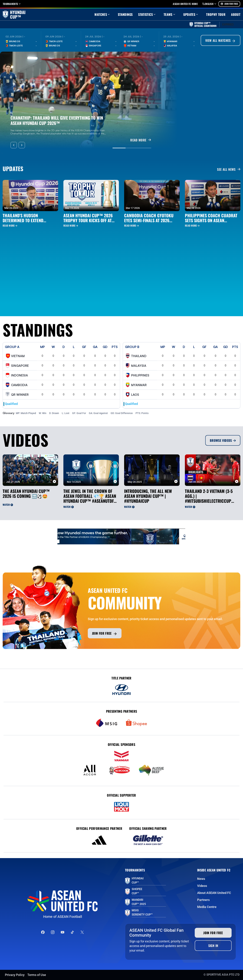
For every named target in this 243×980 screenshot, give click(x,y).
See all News (229, 169)
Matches (102, 14)
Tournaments (12, 4)
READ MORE (141, 140)
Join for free (105, 633)
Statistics (147, 14)
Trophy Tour (216, 14)
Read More (10, 226)
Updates (191, 14)
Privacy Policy (15, 975)
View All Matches (221, 41)
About (236, 14)
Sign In (213, 946)
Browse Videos (223, 440)
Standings (125, 14)
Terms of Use (37, 975)
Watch (8, 505)
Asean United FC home (185, 4)
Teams (170, 14)
